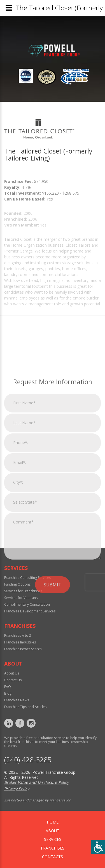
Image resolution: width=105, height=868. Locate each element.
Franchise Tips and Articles (25, 707)
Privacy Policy (17, 789)
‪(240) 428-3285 (28, 760)
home (53, 822)
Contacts (53, 857)
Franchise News (17, 700)
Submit (53, 658)
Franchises (53, 848)
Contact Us (13, 680)
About (53, 831)
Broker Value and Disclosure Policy (37, 782)
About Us (12, 673)
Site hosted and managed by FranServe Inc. (38, 800)
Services (53, 839)
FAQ (8, 687)
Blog (8, 693)
